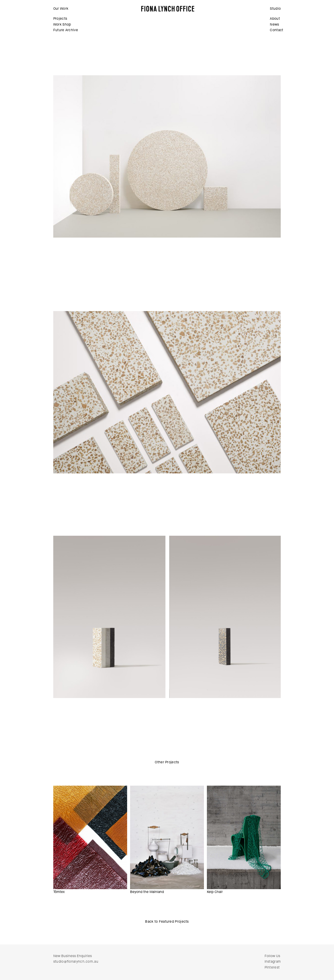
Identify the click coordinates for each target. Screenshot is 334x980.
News (274, 24)
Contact (276, 30)
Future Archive (66, 30)
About (275, 19)
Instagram (273, 961)
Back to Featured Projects (167, 921)
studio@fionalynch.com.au (76, 961)
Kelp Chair (215, 892)
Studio (275, 9)
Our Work (61, 9)
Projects (60, 19)
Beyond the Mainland (147, 892)
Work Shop (62, 24)
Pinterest (272, 967)
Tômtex (59, 892)
